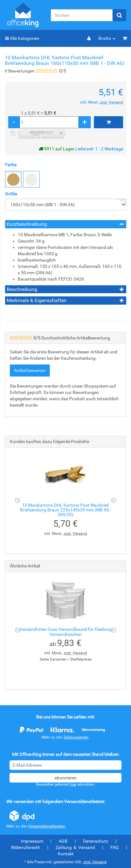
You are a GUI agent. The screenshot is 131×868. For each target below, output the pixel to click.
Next (114, 501)
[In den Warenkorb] (108, 122)
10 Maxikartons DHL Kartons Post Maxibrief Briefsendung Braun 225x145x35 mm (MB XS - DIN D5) (66, 510)
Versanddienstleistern (47, 826)
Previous (17, 501)
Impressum (32, 841)
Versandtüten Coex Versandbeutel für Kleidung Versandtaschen (66, 632)
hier (73, 784)
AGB (63, 841)
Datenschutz (96, 841)
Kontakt (66, 854)
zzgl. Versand (111, 102)
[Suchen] (82, 15)
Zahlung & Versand (75, 847)
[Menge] (49, 122)
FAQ (115, 847)
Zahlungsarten (76, 737)
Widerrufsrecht (25, 847)
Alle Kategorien (22, 38)
